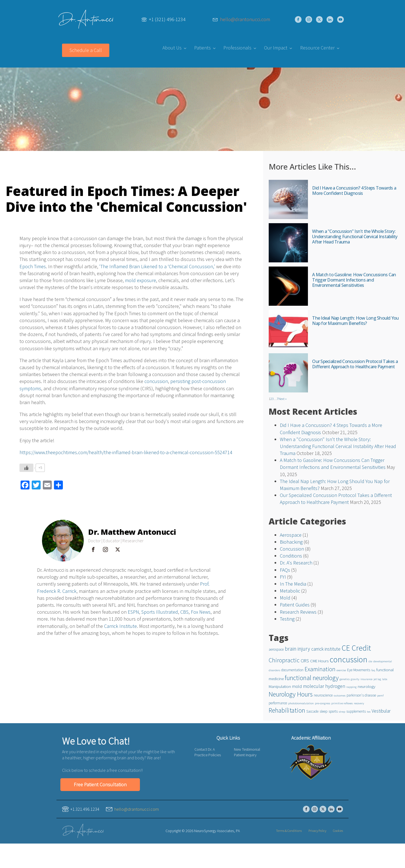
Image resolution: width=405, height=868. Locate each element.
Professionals (237, 48)
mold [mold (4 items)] (297, 686)
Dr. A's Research (296, 563)
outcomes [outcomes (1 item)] (340, 696)
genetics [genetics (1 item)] (345, 679)
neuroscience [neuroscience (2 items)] (323, 695)
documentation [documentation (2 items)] (292, 670)
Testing (287, 619)
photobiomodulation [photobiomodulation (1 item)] (301, 703)
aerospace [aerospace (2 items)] (276, 649)
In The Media (293, 584)
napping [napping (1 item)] (351, 687)
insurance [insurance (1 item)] (366, 679)
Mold (285, 598)
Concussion (292, 549)
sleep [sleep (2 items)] (323, 711)
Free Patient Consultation (100, 784)
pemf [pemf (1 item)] (380, 696)
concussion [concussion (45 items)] (349, 659)
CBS (184, 612)
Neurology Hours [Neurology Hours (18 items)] (291, 694)
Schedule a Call (86, 50)
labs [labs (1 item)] (385, 679)
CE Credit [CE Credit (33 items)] (356, 648)
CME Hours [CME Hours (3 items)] (319, 661)
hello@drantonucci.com (245, 19)
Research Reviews (298, 612)
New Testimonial (247, 749)
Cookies (338, 831)
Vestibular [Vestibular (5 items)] (381, 711)
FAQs (285, 570)
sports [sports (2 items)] (333, 711)
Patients (202, 48)
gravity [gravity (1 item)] (355, 679)
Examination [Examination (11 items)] (320, 669)
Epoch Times (33, 266)
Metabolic (290, 591)
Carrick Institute (120, 626)
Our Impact (276, 48)
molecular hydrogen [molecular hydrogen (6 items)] (324, 686)
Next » (282, 399)
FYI (283, 577)
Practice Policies (208, 755)
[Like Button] (26, 468)
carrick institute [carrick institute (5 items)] (326, 649)
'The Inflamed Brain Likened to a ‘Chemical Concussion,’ (157, 266)
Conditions (291, 556)
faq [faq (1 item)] (373, 670)
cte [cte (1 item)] (370, 661)
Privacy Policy (317, 831)
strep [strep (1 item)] (342, 712)
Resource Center (317, 48)
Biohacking (291, 542)
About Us (172, 48)
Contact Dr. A (205, 749)
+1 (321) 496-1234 (167, 19)
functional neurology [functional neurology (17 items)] (312, 678)
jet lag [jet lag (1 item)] (377, 679)
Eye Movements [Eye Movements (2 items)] (359, 670)
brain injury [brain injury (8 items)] (297, 649)
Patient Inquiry (245, 755)
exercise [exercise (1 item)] (341, 670)
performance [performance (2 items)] (278, 703)
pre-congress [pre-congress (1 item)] (323, 703)
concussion (156, 381)
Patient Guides (295, 605)
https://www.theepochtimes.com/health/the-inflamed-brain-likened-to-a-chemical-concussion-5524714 (126, 452)
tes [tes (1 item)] (369, 712)
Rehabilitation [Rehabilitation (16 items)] (287, 710)
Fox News (201, 612)
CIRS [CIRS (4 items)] (305, 661)
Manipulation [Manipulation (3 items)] (280, 686)
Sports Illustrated (160, 612)
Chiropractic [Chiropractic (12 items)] (284, 660)
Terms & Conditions (289, 831)
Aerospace (291, 535)
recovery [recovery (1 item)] (359, 703)
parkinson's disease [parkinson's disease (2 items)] (361, 695)
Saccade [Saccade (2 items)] (312, 711)
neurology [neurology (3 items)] (366, 686)
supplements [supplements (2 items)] (356, 711)
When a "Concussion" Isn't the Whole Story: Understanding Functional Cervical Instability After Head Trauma (338, 446)
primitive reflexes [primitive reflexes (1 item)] (342, 703)
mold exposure (140, 280)
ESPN (133, 612)
